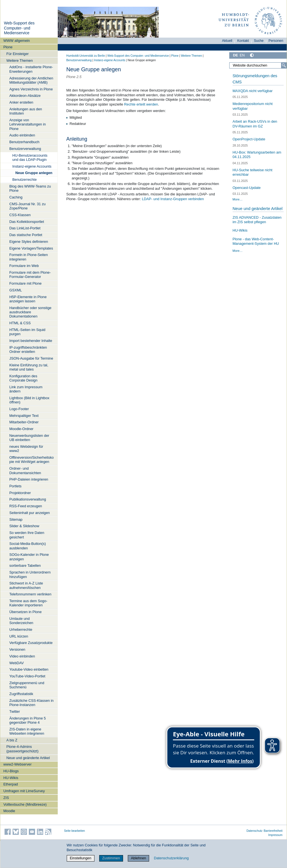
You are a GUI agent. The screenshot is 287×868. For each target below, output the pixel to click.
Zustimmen (111, 858)
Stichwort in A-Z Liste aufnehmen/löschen (26, 585)
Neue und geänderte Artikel (28, 758)
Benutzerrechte (25, 180)
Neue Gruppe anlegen (34, 173)
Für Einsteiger (18, 54)
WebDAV (16, 663)
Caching (16, 197)
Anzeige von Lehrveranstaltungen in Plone (27, 124)
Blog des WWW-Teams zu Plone (30, 188)
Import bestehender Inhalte (31, 341)
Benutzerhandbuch (24, 142)
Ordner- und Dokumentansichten (25, 470)
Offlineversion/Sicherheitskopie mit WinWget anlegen (31, 460)
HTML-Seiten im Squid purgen (27, 332)
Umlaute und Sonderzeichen (21, 621)
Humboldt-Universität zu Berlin (86, 56)
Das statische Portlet (26, 235)
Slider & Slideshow (24, 526)
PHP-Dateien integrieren (29, 479)
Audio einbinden (22, 135)
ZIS (6, 798)
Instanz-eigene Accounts (32, 166)
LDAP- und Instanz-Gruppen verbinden (173, 199)
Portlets (15, 486)
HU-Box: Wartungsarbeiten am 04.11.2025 (257, 155)
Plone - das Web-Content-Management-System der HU (256, 241)
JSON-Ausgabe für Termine (31, 358)
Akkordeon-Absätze (25, 96)
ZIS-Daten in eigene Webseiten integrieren (27, 731)
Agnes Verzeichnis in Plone (31, 89)
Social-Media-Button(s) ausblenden (27, 546)
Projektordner (20, 493)
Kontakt (243, 41)
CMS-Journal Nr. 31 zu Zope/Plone (27, 206)
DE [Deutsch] (235, 55)
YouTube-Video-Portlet (27, 676)
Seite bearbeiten (75, 831)
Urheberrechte (21, 630)
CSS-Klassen (20, 215)
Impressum (275, 835)
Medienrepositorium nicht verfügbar (253, 106)
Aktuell (227, 41)
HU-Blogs (11, 771)
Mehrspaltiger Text (24, 416)
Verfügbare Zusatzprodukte (31, 643)
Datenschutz (254, 831)
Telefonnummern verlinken (30, 594)
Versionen (17, 649)
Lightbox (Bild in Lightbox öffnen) (29, 400)
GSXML (16, 290)
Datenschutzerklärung (171, 858)
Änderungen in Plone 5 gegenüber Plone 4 (27, 720)
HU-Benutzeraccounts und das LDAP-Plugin (30, 157)
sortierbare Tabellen (25, 566)
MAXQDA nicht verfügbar (253, 91)
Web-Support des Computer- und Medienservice (19, 28)
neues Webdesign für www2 (26, 449)
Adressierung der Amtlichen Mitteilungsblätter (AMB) (31, 80)
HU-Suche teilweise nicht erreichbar (253, 172)
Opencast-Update (247, 188)
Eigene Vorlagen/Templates (31, 248)
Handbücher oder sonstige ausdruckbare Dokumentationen (30, 312)
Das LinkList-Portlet (25, 228)
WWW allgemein (17, 41)
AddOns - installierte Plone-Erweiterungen (31, 69)
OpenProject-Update (249, 139)
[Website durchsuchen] (258, 65)
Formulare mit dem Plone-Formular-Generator (30, 275)
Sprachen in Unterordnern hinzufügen (30, 574)
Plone (8, 47)
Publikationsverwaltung (28, 499)
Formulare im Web (24, 266)
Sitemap (16, 519)
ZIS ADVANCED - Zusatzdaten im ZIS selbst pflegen (257, 220)
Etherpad (11, 784)
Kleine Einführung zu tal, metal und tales (29, 367)
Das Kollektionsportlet (27, 222)
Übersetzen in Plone (25, 612)
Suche (259, 41)
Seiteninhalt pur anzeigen (29, 513)
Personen (276, 41)
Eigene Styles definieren (29, 242)
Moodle (9, 811)
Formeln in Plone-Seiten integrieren (28, 257)
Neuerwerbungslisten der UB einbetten (29, 438)
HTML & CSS (20, 323)
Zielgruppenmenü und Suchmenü (27, 685)
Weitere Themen (20, 60)
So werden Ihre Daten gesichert (27, 535)
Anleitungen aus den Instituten (26, 111)
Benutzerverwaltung (25, 149)
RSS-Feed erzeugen (26, 506)
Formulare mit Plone (25, 283)
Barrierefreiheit (273, 831)
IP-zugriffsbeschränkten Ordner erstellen (28, 350)
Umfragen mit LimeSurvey (24, 791)
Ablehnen (138, 858)
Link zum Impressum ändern (26, 389)
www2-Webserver (18, 764)
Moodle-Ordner (21, 429)
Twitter (15, 711)
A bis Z (12, 740)
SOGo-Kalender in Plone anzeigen (29, 557)
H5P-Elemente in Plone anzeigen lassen (28, 299)
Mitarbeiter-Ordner (24, 422)
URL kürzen (19, 636)
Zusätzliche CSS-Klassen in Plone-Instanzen (31, 703)
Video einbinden (22, 656)
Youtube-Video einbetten (29, 669)
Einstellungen (81, 858)
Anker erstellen (21, 102)
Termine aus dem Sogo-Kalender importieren (28, 603)
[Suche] (284, 65)
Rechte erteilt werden (141, 104)
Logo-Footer (19, 409)
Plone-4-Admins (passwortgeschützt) (23, 749)
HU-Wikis (11, 778)
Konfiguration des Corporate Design (23, 378)
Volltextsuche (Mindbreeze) (25, 804)
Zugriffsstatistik (21, 694)
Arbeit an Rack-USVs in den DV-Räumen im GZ (255, 124)
